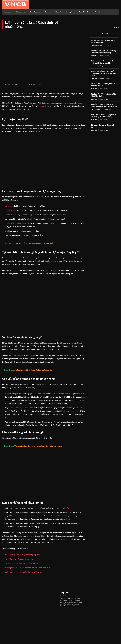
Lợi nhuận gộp (10, 211)
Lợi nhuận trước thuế (13, 224)
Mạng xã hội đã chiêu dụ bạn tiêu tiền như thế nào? (103, 85)
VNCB (40, 539)
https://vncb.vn (64, 596)
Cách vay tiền (95, 109)
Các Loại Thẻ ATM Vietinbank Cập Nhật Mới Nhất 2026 (104, 95)
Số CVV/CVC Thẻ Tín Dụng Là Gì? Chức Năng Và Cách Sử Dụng (103, 116)
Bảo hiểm (94, 56)
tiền (67, 508)
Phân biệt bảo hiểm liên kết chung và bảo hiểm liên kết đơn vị (104, 52)
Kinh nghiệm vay (97, 45)
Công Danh (65, 593)
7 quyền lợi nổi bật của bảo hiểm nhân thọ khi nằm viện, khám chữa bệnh (104, 73)
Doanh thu (9, 206)
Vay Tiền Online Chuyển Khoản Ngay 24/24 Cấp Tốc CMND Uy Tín (104, 105)
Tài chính (116, 27)
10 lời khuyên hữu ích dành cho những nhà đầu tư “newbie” (103, 62)
